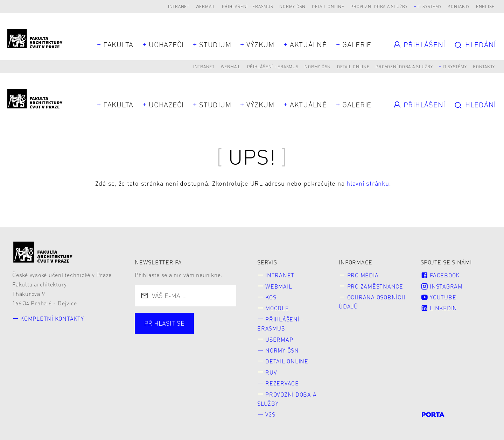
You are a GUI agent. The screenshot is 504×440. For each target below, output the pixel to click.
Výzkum (260, 44)
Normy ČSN (292, 6)
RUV (271, 372)
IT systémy (430, 6)
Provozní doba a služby (379, 6)
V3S (270, 414)
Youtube (439, 297)
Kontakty (459, 6)
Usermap (279, 339)
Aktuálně (308, 44)
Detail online (328, 6)
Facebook (440, 275)
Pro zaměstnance (375, 286)
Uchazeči (166, 44)
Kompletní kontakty (52, 318)
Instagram (442, 286)
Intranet (179, 6)
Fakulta (118, 44)
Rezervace (282, 383)
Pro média (363, 275)
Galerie (357, 44)
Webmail (206, 6)
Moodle (277, 308)
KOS (271, 297)
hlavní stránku (368, 183)
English (485, 6)
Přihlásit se (164, 323)
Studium (215, 44)
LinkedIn (439, 308)
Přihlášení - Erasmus (248, 6)
